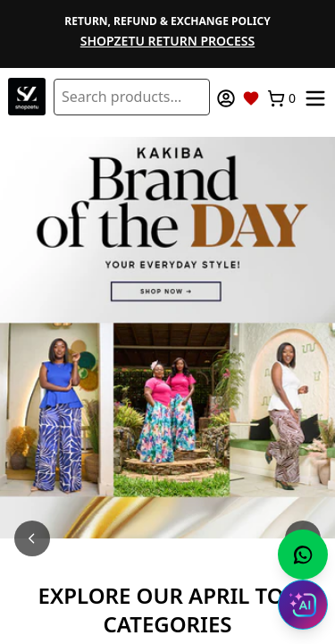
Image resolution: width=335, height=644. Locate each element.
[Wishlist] (251, 98)
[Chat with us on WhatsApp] (303, 555)
